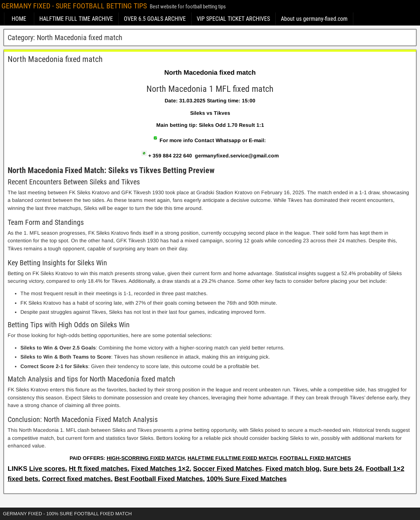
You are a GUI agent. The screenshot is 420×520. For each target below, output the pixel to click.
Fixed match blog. (293, 469)
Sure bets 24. (344, 469)
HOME (19, 19)
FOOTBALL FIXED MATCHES (315, 458)
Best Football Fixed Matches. (160, 479)
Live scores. (48, 469)
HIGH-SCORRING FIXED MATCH (146, 458)
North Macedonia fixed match (55, 59)
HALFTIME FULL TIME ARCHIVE (76, 19)
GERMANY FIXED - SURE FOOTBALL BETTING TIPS (74, 6)
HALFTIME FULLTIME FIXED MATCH (232, 458)
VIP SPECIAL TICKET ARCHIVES (233, 19)
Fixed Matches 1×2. (161, 469)
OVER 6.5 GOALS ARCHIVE (155, 19)
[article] (210, 266)
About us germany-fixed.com (314, 19)
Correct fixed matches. (77, 479)
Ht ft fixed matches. (99, 469)
